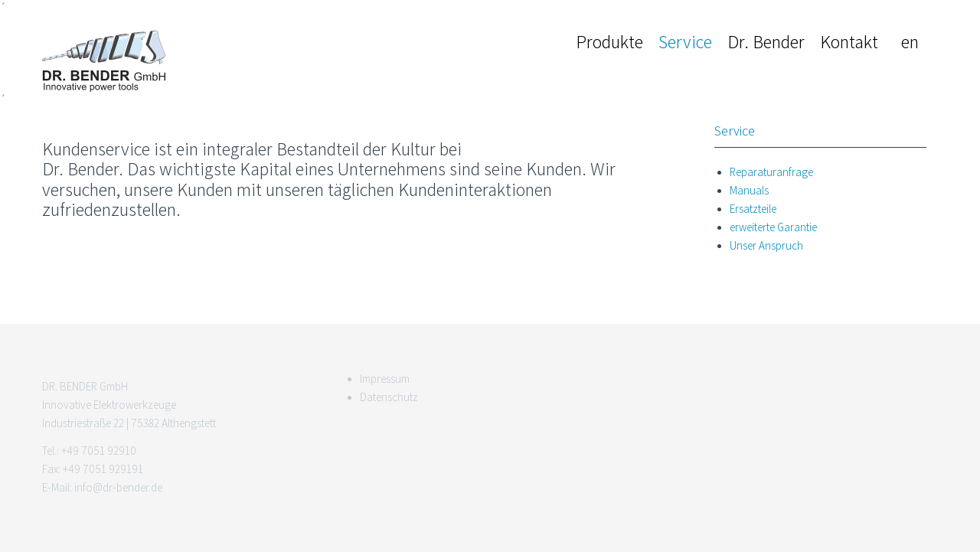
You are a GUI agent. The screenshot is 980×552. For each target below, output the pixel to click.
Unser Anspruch (766, 246)
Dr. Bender (766, 42)
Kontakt (849, 42)
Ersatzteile (753, 209)
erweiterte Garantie (773, 227)
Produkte (609, 42)
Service (685, 42)
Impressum (385, 379)
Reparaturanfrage (771, 172)
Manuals (749, 191)
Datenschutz (389, 397)
